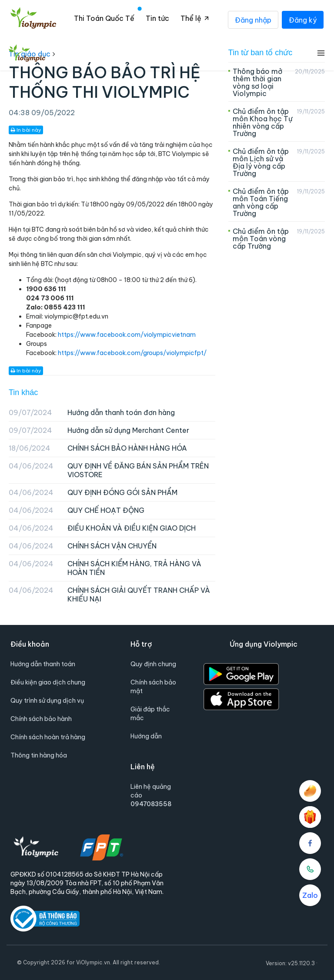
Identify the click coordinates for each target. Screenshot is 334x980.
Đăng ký (303, 20)
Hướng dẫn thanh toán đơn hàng (92, 412)
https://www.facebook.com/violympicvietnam (127, 335)
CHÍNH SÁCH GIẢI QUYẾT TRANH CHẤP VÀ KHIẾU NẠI (109, 595)
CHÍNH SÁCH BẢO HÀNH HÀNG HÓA (98, 448)
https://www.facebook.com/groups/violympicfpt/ (132, 353)
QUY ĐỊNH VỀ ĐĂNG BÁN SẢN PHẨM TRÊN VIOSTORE (109, 470)
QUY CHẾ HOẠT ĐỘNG (77, 510)
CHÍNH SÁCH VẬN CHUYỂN (83, 546)
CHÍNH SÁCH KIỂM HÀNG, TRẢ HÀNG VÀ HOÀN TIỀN (105, 568)
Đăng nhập (253, 20)
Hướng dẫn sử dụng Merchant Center (99, 430)
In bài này (26, 130)
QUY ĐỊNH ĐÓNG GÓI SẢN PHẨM (93, 492)
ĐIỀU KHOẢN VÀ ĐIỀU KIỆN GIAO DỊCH (102, 528)
